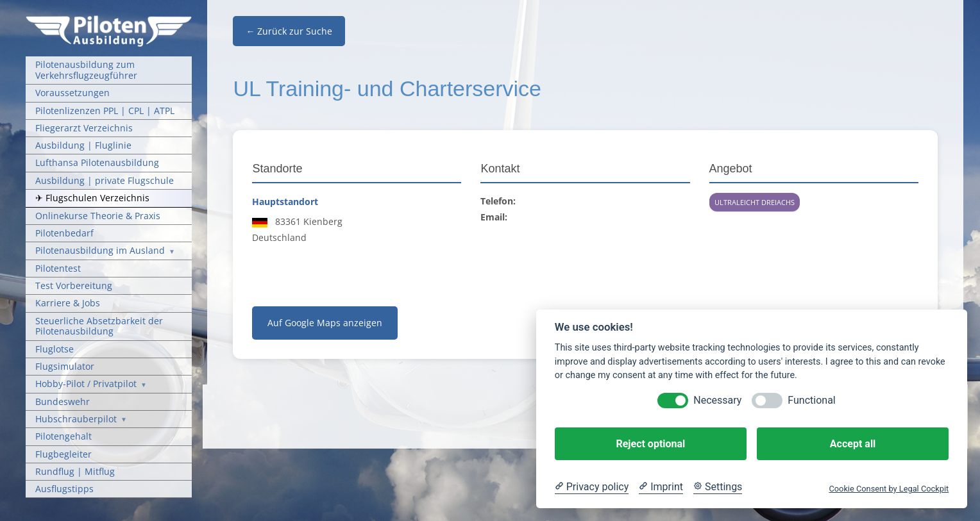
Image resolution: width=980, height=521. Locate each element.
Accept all (853, 444)
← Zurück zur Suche (289, 31)
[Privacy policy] (592, 487)
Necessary (717, 400)
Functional (811, 400)
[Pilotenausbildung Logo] (109, 20)
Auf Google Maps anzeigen (325, 323)
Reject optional (650, 444)
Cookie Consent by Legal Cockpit (889, 489)
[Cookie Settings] (718, 487)
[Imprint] (661, 487)
